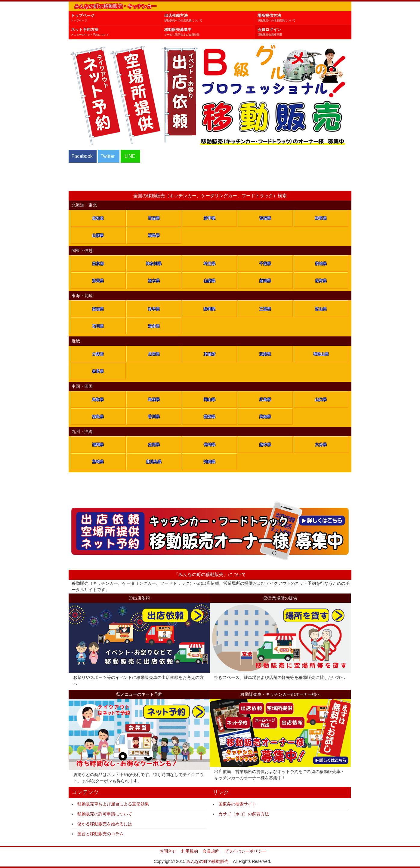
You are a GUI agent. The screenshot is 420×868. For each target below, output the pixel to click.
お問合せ (168, 851)
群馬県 (98, 281)
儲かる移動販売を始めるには (105, 824)
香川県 (154, 417)
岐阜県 (154, 309)
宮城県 (265, 218)
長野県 (321, 281)
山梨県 (210, 281)
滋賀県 (265, 354)
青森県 (154, 218)
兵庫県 (154, 354)
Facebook (82, 156)
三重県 (265, 309)
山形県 (98, 235)
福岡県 (98, 445)
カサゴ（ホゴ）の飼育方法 (244, 814)
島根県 (154, 399)
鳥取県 (98, 399)
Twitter (108, 156)
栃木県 (154, 281)
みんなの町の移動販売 (208, 861)
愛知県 (98, 309)
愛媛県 (210, 417)
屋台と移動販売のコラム (100, 834)
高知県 (265, 417)
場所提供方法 (304, 18)
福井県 (154, 326)
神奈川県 (154, 264)
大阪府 (98, 354)
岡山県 (210, 399)
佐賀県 (154, 445)
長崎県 (210, 445)
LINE (130, 156)
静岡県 (210, 309)
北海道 (98, 218)
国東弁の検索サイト (237, 804)
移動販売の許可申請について (105, 814)
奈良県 (98, 371)
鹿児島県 (154, 462)
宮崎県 (98, 462)
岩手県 (210, 218)
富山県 (321, 309)
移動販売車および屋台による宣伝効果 (113, 804)
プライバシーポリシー (245, 851)
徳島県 (98, 417)
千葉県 (265, 264)
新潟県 (265, 281)
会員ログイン (304, 32)
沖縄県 (210, 462)
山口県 (321, 399)
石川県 (98, 326)
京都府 (210, 354)
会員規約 (211, 851)
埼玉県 (210, 264)
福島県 (154, 235)
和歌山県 (321, 354)
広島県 (265, 399)
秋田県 (321, 218)
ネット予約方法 (116, 32)
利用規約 (190, 851)
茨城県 (321, 264)
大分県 (321, 445)
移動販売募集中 (210, 32)
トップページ (116, 18)
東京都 (98, 264)
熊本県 (265, 445)
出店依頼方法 (210, 18)
